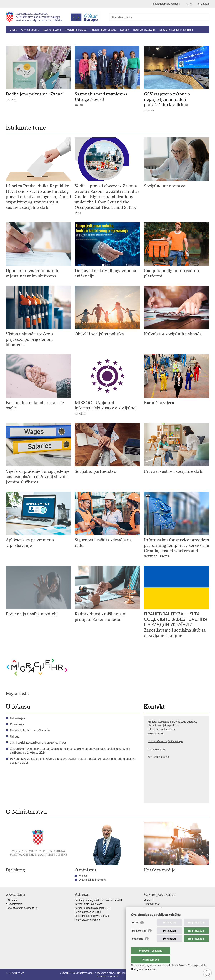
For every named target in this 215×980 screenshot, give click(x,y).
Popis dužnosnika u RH (88, 912)
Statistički (138, 946)
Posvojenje (17, 724)
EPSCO (148, 912)
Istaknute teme (52, 30)
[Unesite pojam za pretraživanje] (155, 17)
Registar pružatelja (144, 30)
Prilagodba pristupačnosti (166, 4)
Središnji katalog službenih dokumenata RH (99, 900)
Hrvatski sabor (152, 904)
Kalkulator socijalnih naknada (176, 30)
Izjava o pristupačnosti (108, 976)
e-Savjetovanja (14, 904)
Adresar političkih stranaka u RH (92, 908)
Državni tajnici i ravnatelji (93, 880)
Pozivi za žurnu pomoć (87, 920)
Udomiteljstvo (19, 718)
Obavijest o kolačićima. (144, 969)
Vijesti (13, 30)
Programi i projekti (76, 30)
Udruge (15, 737)
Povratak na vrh (16, 973)
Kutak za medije (157, 749)
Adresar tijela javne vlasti (88, 904)
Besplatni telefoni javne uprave (92, 916)
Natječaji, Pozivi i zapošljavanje (30, 730)
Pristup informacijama (103, 30)
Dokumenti (16, 38)
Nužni (135, 930)
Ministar (83, 876)
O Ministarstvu (30, 30)
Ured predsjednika (154, 908)
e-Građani (204, 4)
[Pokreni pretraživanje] (205, 17)
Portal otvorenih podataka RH (22, 908)
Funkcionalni (139, 938)
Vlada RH (149, 900)
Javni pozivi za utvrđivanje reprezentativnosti (38, 743)
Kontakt (125, 30)
